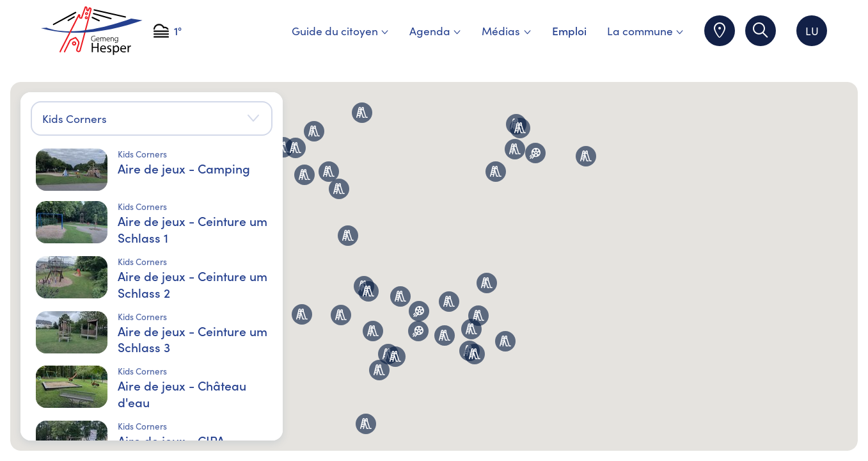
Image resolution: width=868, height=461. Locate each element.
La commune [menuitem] (645, 30)
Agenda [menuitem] (435, 30)
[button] (445, 336)
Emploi (569, 30)
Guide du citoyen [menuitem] (340, 30)
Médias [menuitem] (506, 30)
